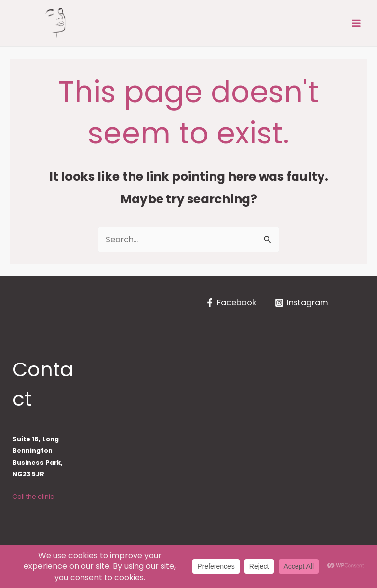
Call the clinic (33, 496)
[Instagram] (302, 303)
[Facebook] (231, 303)
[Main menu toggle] (356, 23)
